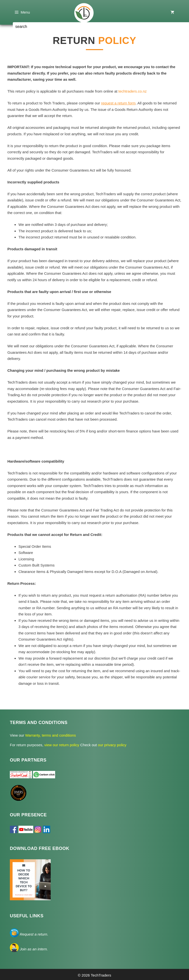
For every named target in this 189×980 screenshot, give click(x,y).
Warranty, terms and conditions (50, 735)
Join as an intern (33, 949)
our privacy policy (112, 745)
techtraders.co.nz (133, 91)
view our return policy (62, 745)
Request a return (33, 934)
